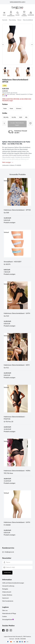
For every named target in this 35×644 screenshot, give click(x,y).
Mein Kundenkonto (8, 601)
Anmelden (7, 573)
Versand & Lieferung (8, 586)
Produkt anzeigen (10, 223)
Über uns (5, 610)
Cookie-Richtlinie (7, 595)
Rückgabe (5, 589)
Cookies (5, 617)
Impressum (5, 598)
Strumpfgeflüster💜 (8, 620)
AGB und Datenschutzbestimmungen (13, 583)
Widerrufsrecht (7, 592)
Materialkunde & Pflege (9, 613)
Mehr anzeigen (8, 162)
